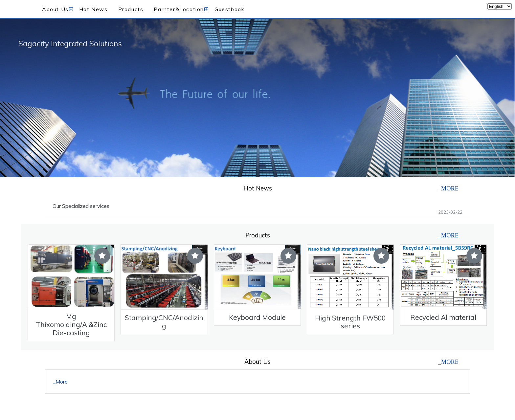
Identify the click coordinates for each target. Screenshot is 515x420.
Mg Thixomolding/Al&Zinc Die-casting (71, 324)
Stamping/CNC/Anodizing (164, 322)
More (62, 382)
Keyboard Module (257, 317)
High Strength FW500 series (350, 322)
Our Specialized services (81, 206)
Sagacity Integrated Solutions (70, 44)
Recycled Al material (443, 317)
